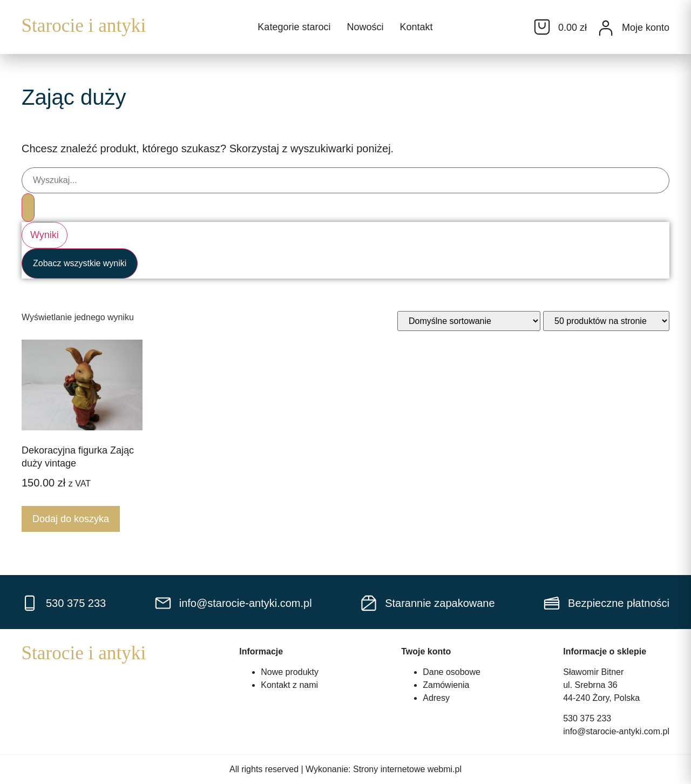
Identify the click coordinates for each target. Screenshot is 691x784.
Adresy (436, 698)
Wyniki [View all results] (45, 235)
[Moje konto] (606, 28)
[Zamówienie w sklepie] (469, 321)
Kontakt (416, 27)
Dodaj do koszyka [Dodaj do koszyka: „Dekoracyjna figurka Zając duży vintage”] (71, 519)
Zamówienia (446, 685)
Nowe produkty (290, 672)
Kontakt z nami (289, 685)
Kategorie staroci (294, 27)
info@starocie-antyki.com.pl (616, 731)
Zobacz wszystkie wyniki (80, 263)
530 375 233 (587, 718)
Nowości (365, 27)
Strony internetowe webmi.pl (407, 769)
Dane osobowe (452, 672)
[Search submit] (28, 208)
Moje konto (646, 28)
